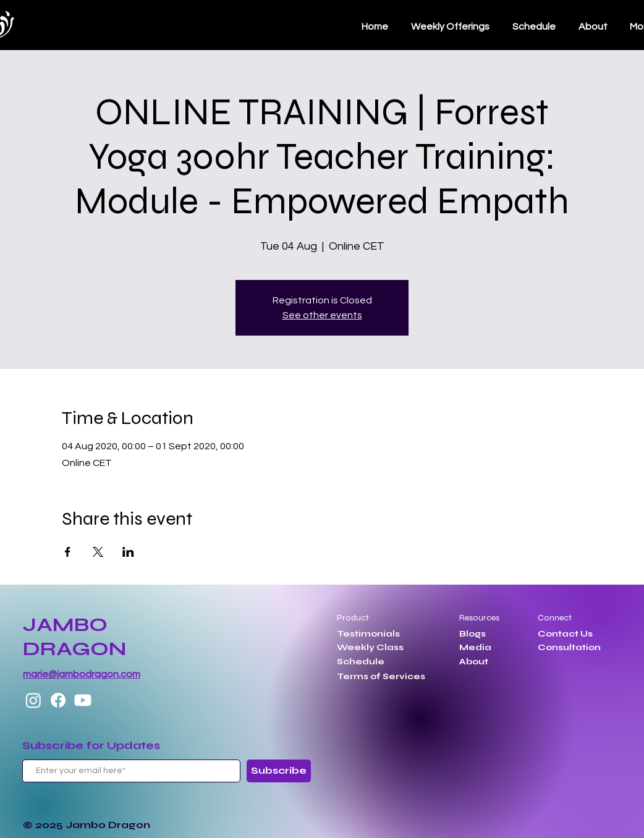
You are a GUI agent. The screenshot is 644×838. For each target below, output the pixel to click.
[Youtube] (83, 700)
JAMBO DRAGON (74, 637)
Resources (479, 618)
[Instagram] (33, 700)
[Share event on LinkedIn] (128, 552)
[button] (534, 27)
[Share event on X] (98, 552)
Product (353, 618)
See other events (322, 315)
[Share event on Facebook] (68, 552)
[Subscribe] (279, 771)
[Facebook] (58, 700)
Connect (555, 618)
